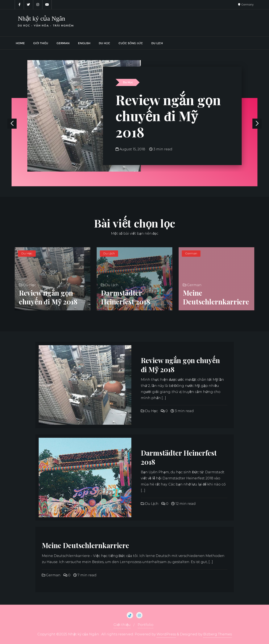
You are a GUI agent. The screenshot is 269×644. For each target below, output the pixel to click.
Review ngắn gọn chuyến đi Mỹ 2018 (168, 116)
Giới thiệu (122, 625)
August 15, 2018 (131, 149)
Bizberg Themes (218, 634)
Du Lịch (109, 253)
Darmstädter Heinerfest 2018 (125, 297)
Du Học (128, 82)
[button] (257, 124)
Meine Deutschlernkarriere (216, 297)
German (191, 253)
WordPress (166, 634)
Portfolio (146, 625)
